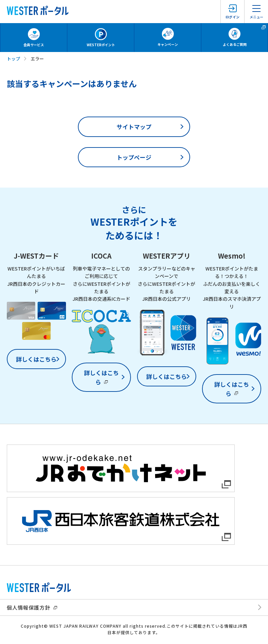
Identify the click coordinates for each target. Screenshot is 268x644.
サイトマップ (134, 127)
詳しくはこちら (36, 359)
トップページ (134, 157)
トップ (13, 59)
